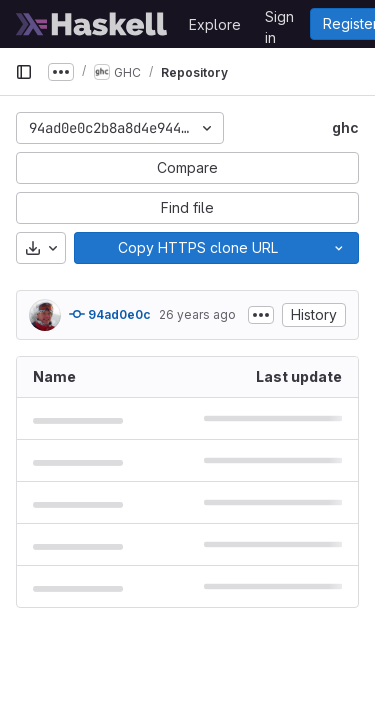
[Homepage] (92, 24)
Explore (215, 24)
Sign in (279, 20)
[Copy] (197, 248)
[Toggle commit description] (261, 315)
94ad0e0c (110, 314)
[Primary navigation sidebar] (24, 72)
